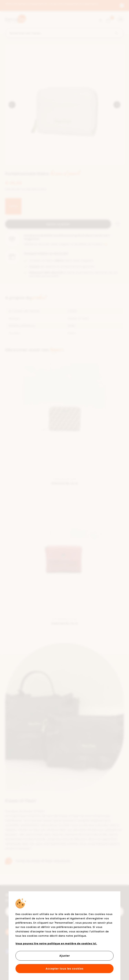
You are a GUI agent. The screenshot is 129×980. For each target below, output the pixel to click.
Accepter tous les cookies (64, 969)
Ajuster (65, 956)
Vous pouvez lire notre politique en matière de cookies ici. (56, 944)
